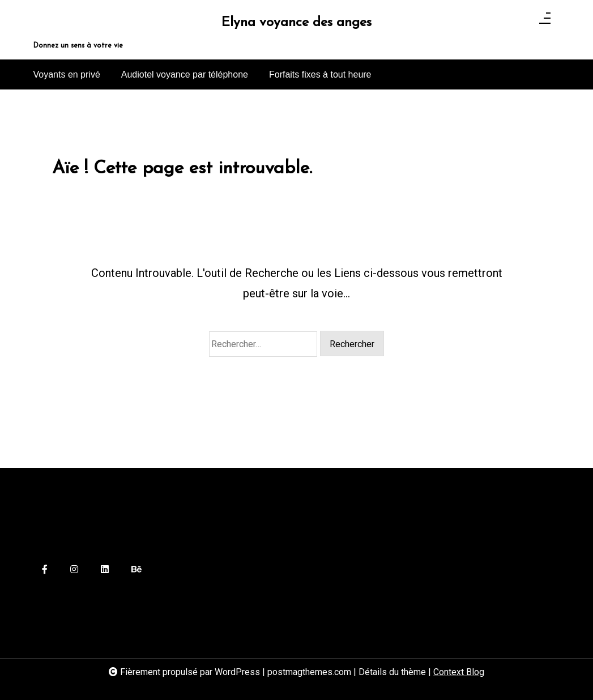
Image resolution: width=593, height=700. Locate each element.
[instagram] (74, 570)
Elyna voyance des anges (296, 23)
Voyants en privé (67, 74)
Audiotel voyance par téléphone (185, 74)
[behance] (136, 570)
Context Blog (459, 672)
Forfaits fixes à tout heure (320, 74)
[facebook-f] (45, 570)
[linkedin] (105, 570)
